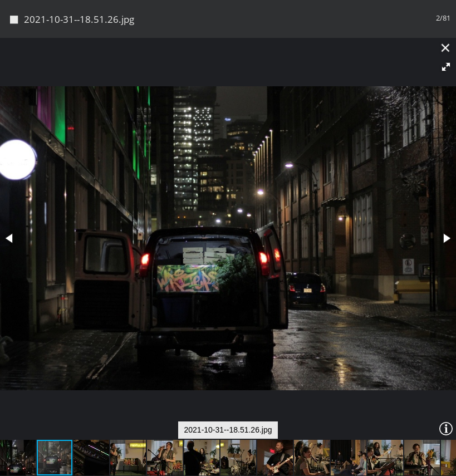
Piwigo (247, 463)
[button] (446, 30)
